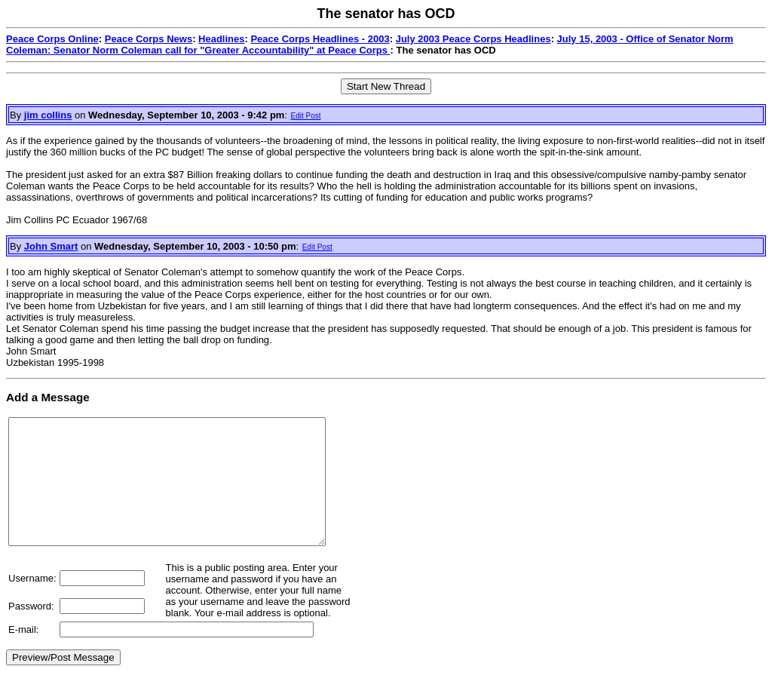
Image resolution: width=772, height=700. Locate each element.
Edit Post (306, 116)
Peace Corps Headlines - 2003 (320, 39)
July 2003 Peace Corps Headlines (473, 39)
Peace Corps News (149, 39)
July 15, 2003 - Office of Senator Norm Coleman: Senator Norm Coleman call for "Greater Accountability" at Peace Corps (370, 45)
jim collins (48, 115)
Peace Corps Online (52, 39)
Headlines (221, 39)
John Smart (51, 246)
